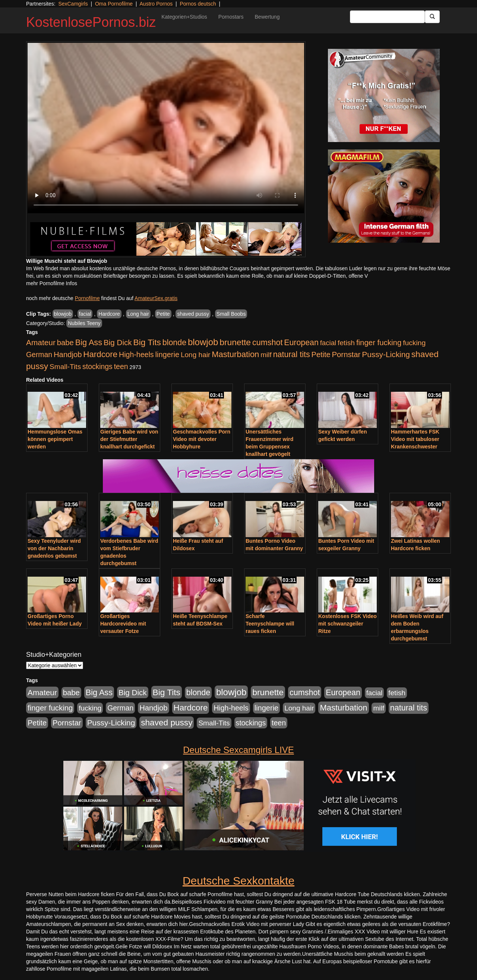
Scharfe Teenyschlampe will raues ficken (270, 624)
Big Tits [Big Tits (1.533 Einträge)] (147, 342)
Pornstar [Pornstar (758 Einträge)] (346, 354)
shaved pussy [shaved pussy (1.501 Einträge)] (167, 723)
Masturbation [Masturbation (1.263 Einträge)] (235, 354)
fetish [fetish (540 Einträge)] (346, 343)
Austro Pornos (156, 4)
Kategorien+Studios (184, 17)
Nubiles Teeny (84, 323)
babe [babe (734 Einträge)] (65, 343)
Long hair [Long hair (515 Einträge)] (195, 355)
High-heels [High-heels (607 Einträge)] (136, 354)
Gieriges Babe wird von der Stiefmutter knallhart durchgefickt (129, 439)
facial (85, 314)
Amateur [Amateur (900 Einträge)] (41, 342)
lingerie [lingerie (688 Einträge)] (167, 354)
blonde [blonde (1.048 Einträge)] (174, 343)
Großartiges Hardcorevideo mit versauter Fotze (123, 624)
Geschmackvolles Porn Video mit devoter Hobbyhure (202, 439)
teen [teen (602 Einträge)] (121, 366)
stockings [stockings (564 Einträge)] (97, 366)
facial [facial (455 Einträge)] (328, 343)
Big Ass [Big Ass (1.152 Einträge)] (89, 342)
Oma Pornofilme (114, 4)
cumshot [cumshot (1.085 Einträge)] (267, 342)
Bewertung (267, 17)
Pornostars (231, 17)
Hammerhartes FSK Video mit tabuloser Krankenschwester (415, 439)
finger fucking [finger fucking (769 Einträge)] (379, 343)
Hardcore (109, 314)
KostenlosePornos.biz (91, 22)
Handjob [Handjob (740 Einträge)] (68, 354)
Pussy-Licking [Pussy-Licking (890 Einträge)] (386, 354)
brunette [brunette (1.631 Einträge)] (235, 342)
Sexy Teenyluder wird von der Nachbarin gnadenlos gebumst (54, 548)
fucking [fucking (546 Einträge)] (414, 343)
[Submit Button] (432, 17)
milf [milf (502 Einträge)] (266, 355)
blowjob (63, 314)
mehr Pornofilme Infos (52, 283)
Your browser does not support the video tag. (166, 128)
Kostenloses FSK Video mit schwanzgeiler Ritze (348, 624)
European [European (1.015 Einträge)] (301, 343)
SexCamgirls (73, 4)
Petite (163, 314)
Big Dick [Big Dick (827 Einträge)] (118, 342)
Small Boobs (231, 314)
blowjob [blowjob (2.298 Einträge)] (203, 342)
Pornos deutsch (198, 4)
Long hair (138, 314)
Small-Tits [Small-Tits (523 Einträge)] (65, 367)
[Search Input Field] (387, 17)
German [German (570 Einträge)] (39, 354)
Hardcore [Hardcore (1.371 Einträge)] (100, 354)
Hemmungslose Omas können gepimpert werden (55, 439)
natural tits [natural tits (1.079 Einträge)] (292, 354)
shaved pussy (193, 314)
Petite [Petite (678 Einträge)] (321, 354)
